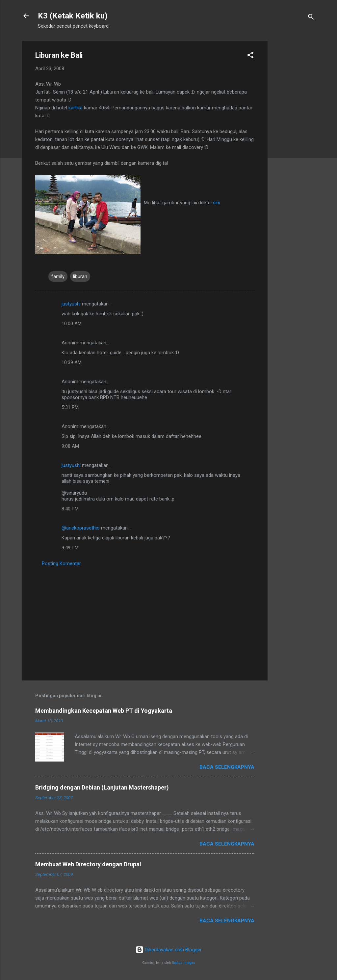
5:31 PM (70, 407)
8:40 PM (70, 509)
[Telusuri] (311, 18)
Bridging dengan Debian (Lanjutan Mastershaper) (102, 787)
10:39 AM (72, 362)
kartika (76, 108)
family (58, 276)
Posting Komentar (61, 563)
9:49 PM (70, 548)
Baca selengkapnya (227, 767)
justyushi (71, 304)
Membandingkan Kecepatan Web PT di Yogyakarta (104, 711)
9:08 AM (70, 446)
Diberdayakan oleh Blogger (169, 950)
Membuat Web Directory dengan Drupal (88, 864)
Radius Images (183, 963)
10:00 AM (72, 324)
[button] (250, 56)
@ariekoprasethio (81, 528)
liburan (80, 276)
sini (217, 203)
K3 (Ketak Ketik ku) (73, 16)
